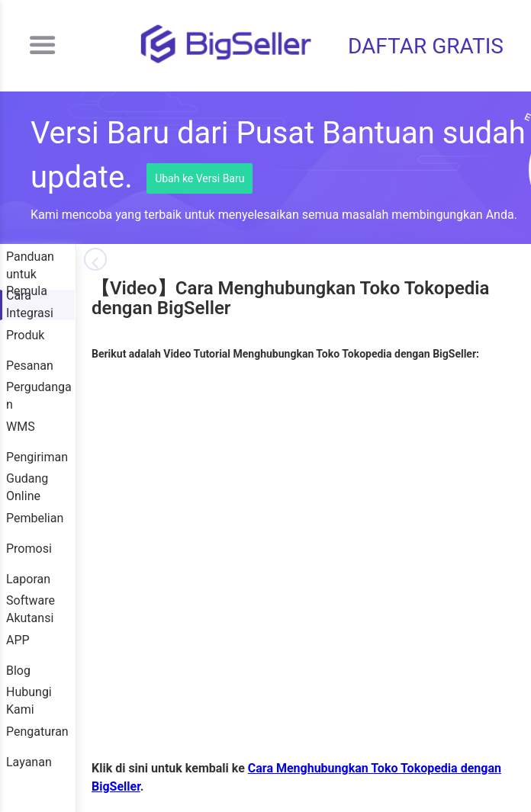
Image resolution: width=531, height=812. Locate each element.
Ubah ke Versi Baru (200, 178)
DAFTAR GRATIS (426, 46)
